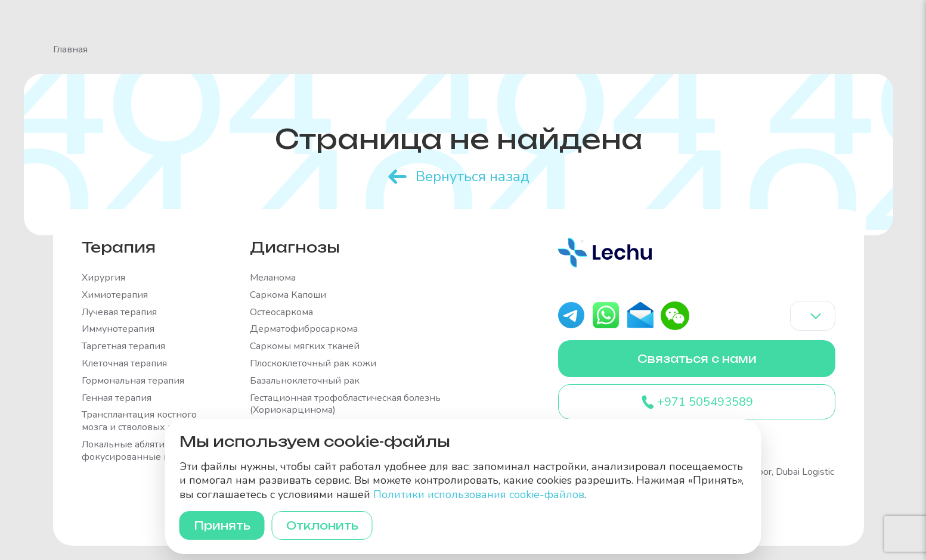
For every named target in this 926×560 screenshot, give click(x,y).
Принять (222, 525)
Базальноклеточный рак (305, 381)
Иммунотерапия (118, 329)
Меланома (273, 278)
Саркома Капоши (288, 295)
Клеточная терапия (124, 364)
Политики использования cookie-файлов (479, 494)
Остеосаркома (281, 312)
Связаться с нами (697, 359)
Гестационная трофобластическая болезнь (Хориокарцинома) (345, 405)
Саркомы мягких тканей (305, 346)
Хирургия (103, 278)
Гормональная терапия (133, 381)
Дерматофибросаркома (304, 329)
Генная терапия (117, 398)
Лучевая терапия (119, 312)
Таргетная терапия (123, 346)
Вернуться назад (473, 176)
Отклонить (322, 525)
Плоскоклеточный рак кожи (313, 364)
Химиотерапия (115, 295)
